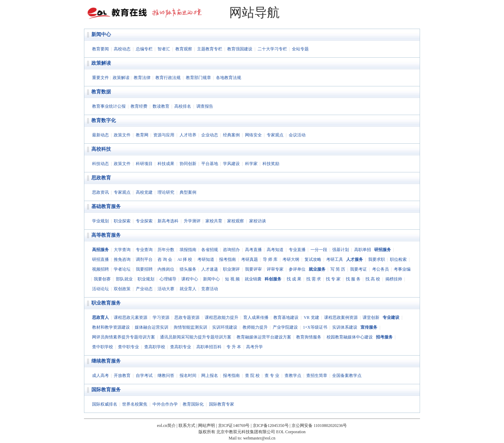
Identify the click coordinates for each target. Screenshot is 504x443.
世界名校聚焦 (135, 404)
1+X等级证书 (315, 327)
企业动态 (210, 135)
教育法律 (142, 78)
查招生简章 (317, 376)
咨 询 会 (165, 259)
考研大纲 (291, 259)
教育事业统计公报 (109, 106)
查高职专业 (181, 347)
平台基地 (210, 164)
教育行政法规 (168, 78)
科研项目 (144, 164)
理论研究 (166, 192)
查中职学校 (103, 347)
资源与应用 (164, 135)
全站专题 (300, 49)
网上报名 (210, 376)
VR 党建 (311, 317)
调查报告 (205, 106)
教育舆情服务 (309, 337)
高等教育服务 (106, 235)
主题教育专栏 (210, 49)
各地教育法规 (229, 78)
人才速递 (210, 269)
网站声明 (206, 426)
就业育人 (188, 289)
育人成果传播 (256, 317)
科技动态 (100, 164)
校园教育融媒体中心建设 (350, 337)
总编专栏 (144, 49)
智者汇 (164, 49)
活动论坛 (100, 289)
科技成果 (166, 164)
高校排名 (183, 106)
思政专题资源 (187, 317)
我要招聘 (144, 269)
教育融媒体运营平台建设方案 (264, 337)
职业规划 (146, 279)
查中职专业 (128, 347)
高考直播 (253, 250)
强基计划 (341, 250)
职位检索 (398, 259)
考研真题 (250, 259)
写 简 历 (338, 269)
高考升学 (254, 347)
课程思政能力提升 (222, 317)
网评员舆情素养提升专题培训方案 (124, 337)
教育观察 (184, 49)
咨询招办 (231, 250)
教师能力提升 (255, 327)
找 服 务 (353, 279)
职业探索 (122, 221)
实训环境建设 (225, 327)
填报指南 (188, 250)
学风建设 (231, 164)
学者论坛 (122, 269)
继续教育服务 (106, 361)
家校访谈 (258, 221)
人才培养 (188, 135)
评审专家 (275, 269)
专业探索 (144, 221)
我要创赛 (102, 279)
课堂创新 (371, 317)
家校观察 (236, 221)
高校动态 (122, 49)
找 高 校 (373, 279)
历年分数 (166, 250)
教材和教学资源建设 (111, 327)
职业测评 (231, 269)
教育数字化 (104, 120)
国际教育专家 (222, 404)
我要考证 (358, 269)
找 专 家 (333, 279)
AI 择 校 (185, 259)
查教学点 (293, 376)
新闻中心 (101, 34)
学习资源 (161, 317)
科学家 (251, 164)
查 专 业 (272, 376)
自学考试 (144, 376)
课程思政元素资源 (131, 317)
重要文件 (100, 78)
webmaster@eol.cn (259, 438)
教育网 (142, 135)
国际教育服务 (106, 390)
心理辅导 (168, 279)
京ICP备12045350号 (271, 426)
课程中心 (190, 279)
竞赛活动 (210, 289)
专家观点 (275, 135)
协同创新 (188, 164)
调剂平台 (144, 259)
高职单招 (363, 250)
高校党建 (144, 192)
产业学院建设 (285, 327)
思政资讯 (100, 192)
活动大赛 (166, 289)
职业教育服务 (106, 303)
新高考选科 (168, 221)
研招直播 (100, 259)
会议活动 (297, 135)
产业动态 (144, 289)
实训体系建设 (345, 327)
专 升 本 (234, 347)
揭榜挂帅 (394, 279)
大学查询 (122, 250)
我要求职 (377, 259)
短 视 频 (232, 279)
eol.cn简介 (166, 426)
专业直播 (297, 250)
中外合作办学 (165, 404)
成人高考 (100, 376)
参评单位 (297, 269)
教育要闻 (100, 49)
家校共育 (214, 221)
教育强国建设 (240, 49)
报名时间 (188, 376)
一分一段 (319, 250)
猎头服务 (188, 269)
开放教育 (122, 376)
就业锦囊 (253, 279)
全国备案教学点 (347, 376)
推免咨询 (122, 259)
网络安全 (253, 135)
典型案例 (188, 192)
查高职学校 (155, 347)
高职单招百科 (209, 347)
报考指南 (227, 259)
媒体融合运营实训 (152, 327)
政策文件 (122, 135)
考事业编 (402, 269)
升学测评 (192, 221)
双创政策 (122, 289)
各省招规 (210, 250)
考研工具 (335, 259)
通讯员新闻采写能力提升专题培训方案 (196, 337)
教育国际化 (193, 404)
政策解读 (101, 63)
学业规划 (100, 221)
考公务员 (380, 269)
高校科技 (101, 149)
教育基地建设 (286, 317)
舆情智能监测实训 (190, 327)
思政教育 (101, 178)
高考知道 (275, 250)
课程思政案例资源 (341, 317)
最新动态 (100, 135)
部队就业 (124, 279)
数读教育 (161, 106)
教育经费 (139, 106)
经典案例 (231, 135)
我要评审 (253, 269)
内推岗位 (166, 269)
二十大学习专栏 (272, 49)
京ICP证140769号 (234, 426)
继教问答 (166, 376)
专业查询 (144, 250)
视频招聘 (100, 269)
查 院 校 (252, 376)
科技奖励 (271, 164)
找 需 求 (314, 279)
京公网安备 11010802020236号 (319, 426)
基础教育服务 (106, 206)
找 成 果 (294, 279)
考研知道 (206, 259)
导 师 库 (270, 259)
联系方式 (187, 426)
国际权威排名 (105, 404)
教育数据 (101, 92)
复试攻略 (313, 259)
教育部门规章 (198, 78)
